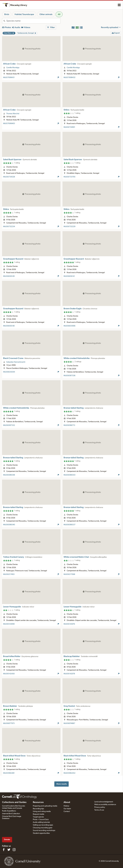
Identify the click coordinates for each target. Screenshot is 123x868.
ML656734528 (9, 177)
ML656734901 (69, 127)
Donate (7, 840)
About (67, 802)
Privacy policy (100, 807)
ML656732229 (69, 227)
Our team (67, 809)
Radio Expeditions (9, 811)
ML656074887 (69, 723)
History (66, 806)
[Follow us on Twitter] (9, 850)
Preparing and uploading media (45, 806)
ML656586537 (69, 525)
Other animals (46, 14)
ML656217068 (69, 574)
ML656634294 (9, 372)
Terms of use (99, 810)
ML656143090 (9, 624)
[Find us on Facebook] (4, 850)
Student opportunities (41, 833)
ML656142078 (69, 674)
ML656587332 (9, 425)
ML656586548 (9, 475)
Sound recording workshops (44, 830)
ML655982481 (9, 773)
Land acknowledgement (104, 802)
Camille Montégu (13, 68)
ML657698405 (9, 123)
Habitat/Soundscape (24, 14)
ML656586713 (69, 425)
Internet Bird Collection (11, 814)
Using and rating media (42, 811)
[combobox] (33, 21)
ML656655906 (69, 326)
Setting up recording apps (43, 825)
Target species (38, 817)
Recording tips (38, 809)
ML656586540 (9, 525)
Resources (38, 802)
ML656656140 (9, 326)
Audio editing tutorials (41, 822)
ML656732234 (9, 227)
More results (62, 784)
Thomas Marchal (13, 114)
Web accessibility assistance (105, 804)
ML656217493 (9, 574)
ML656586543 (69, 475)
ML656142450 (9, 674)
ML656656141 (69, 276)
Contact (67, 811)
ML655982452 (69, 773)
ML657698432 (69, 77)
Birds (7, 14)
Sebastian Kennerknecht (16, 362)
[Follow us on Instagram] (14, 850)
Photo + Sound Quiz (41, 819)
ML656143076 (69, 624)
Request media (39, 814)
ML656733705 (69, 177)
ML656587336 (69, 376)
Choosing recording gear (43, 828)
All (59, 14)
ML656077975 (9, 723)
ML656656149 (9, 276)
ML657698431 (9, 77)
